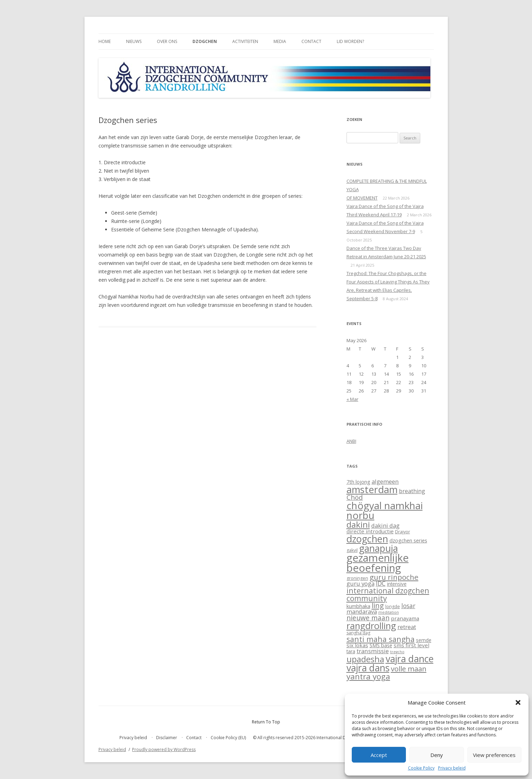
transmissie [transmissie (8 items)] (373, 651)
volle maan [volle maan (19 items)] (409, 669)
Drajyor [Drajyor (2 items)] (403, 532)
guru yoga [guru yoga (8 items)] (360, 583)
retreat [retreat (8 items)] (407, 627)
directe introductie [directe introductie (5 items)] (370, 531)
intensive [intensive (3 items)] (397, 584)
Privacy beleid (452, 768)
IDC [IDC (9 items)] (381, 583)
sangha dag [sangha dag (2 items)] (358, 633)
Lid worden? (350, 41)
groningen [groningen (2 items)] (357, 578)
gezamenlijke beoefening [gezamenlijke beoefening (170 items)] (378, 563)
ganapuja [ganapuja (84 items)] (378, 548)
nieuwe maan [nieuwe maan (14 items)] (368, 618)
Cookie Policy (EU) (228, 738)
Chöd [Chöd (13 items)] (355, 497)
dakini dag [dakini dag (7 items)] (385, 525)
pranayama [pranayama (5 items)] (405, 618)
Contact (311, 41)
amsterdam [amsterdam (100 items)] (372, 489)
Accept (379, 755)
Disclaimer (167, 738)
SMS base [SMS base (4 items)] (381, 645)
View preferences (494, 755)
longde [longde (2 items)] (393, 607)
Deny (437, 755)
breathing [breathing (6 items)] (412, 491)
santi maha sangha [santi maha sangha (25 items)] (381, 639)
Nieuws (134, 41)
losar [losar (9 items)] (408, 606)
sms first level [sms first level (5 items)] (411, 645)
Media (280, 41)
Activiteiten (245, 41)
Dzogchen (205, 41)
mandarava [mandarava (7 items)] (362, 611)
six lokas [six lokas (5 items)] (357, 645)
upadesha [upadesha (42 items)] (365, 659)
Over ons (167, 41)
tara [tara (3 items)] (351, 651)
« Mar (352, 399)
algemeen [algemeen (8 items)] (385, 481)
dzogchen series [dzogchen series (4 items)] (408, 540)
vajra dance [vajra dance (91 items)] (410, 659)
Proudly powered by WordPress (164, 749)
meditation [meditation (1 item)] (389, 612)
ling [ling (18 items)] (378, 605)
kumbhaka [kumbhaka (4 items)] (358, 606)
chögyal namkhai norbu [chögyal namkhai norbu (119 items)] (385, 510)
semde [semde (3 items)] (424, 640)
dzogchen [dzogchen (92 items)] (367, 539)
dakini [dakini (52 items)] (358, 524)
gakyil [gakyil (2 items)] (352, 550)
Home (105, 41)
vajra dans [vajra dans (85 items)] (368, 668)
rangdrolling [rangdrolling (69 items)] (371, 626)
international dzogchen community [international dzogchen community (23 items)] (388, 594)
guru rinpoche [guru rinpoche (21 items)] (394, 577)
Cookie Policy (421, 768)
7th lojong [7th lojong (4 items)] (358, 482)
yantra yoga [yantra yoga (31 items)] (368, 676)
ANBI (351, 441)
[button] (518, 702)
